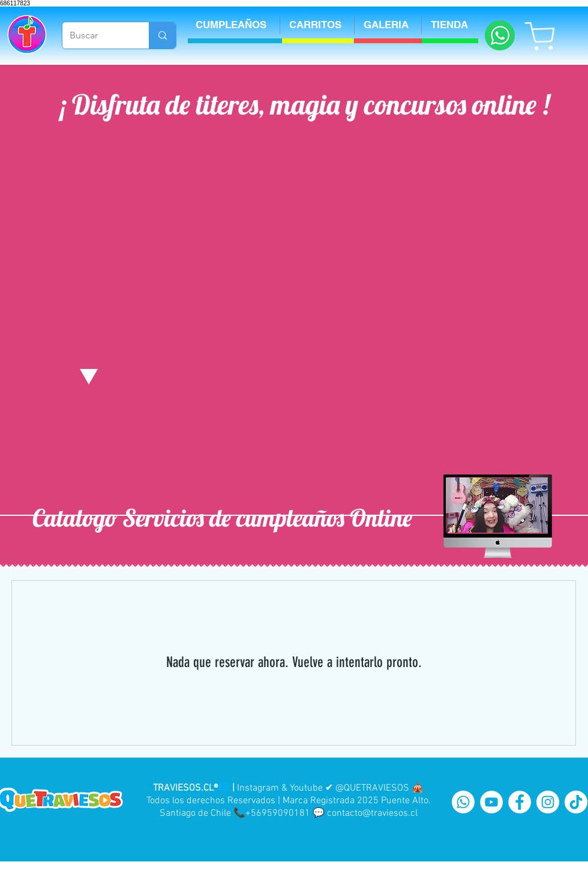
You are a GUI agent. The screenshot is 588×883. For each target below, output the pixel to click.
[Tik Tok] (576, 802)
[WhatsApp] (463, 802)
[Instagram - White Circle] (548, 802)
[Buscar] (97, 35)
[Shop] (540, 36)
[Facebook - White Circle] (520, 802)
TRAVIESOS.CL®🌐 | (194, 788)
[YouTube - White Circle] (491, 802)
